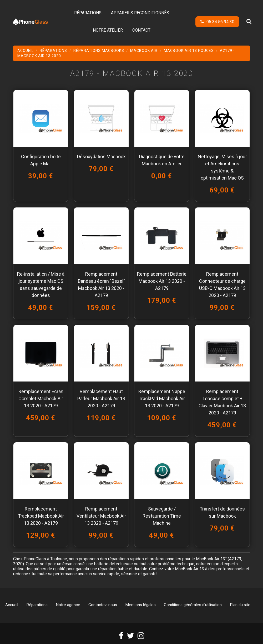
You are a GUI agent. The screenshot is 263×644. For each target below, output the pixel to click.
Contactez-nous (103, 605)
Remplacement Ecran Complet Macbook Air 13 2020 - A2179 (41, 398)
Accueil (12, 605)
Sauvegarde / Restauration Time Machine (162, 516)
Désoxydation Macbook (101, 157)
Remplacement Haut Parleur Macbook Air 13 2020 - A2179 (101, 398)
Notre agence (68, 605)
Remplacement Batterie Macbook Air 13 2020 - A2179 (162, 281)
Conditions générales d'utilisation (193, 605)
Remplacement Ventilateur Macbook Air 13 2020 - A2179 (101, 516)
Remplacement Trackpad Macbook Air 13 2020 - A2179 (41, 516)
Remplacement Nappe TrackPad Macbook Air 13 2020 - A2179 (162, 398)
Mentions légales (140, 605)
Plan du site (240, 605)
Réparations (37, 605)
